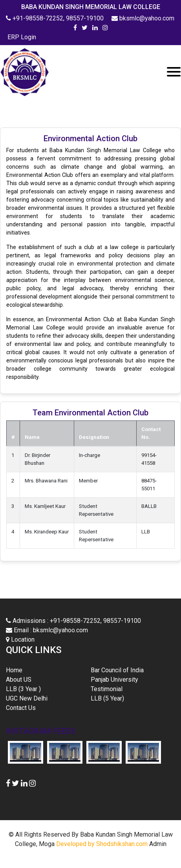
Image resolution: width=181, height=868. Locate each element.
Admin (158, 844)
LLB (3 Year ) (23, 689)
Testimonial (107, 689)
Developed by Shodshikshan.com (102, 844)
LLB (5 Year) (107, 698)
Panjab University (114, 680)
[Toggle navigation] (174, 72)
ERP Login (21, 37)
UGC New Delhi (27, 698)
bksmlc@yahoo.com (143, 18)
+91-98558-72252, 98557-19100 (56, 18)
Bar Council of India (117, 670)
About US (19, 680)
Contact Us (21, 708)
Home (25, 670)
